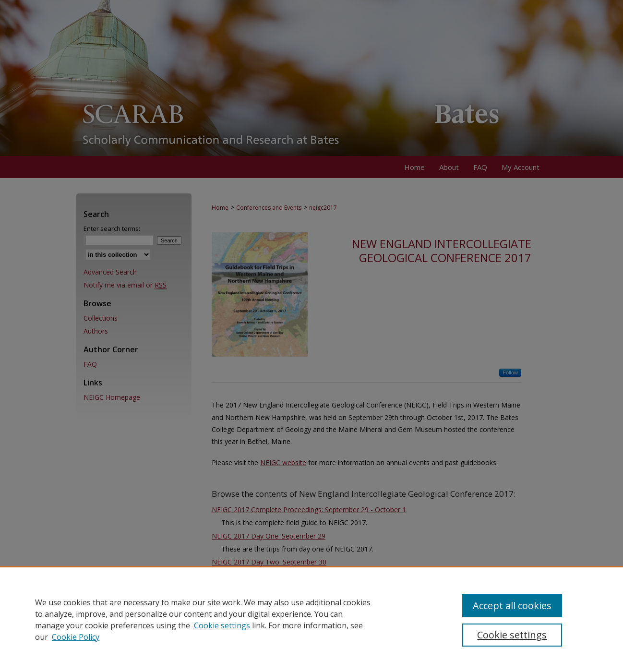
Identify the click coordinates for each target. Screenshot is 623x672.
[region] (311, 619)
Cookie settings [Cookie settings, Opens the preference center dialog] (512, 635)
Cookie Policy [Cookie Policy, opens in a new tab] (76, 637)
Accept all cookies (512, 606)
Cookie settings (222, 625)
